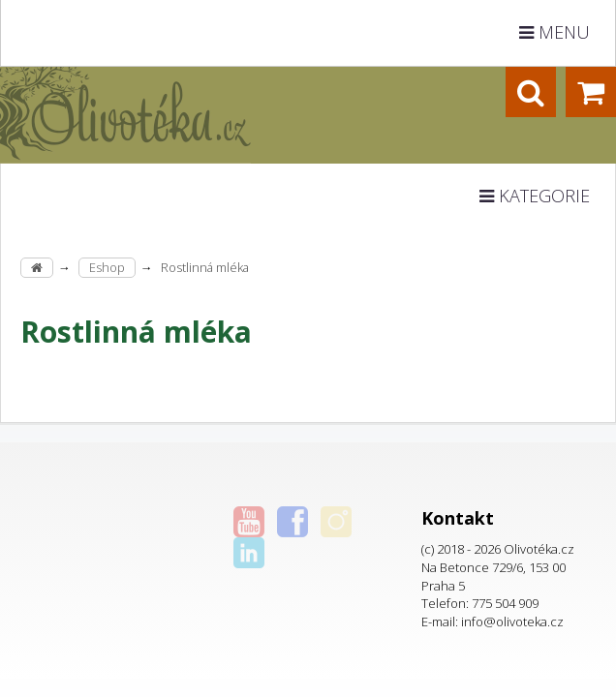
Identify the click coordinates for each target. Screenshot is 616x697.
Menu (554, 32)
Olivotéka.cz (539, 549)
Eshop (107, 267)
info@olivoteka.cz (512, 621)
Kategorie (535, 196)
